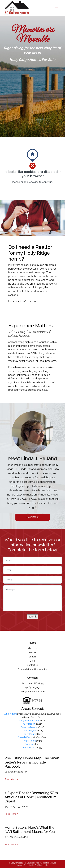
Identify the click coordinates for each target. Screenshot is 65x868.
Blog (32, 661)
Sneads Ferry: (25, 737)
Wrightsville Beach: (29, 721)
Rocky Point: (29, 741)
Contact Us (33, 665)
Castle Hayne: (29, 731)
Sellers (32, 657)
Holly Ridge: (29, 734)
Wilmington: (10, 714)
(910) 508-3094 (33, 687)
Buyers (32, 653)
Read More (11, 779)
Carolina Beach (29, 727)
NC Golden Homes (31, 863)
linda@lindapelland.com (32, 692)
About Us (33, 648)
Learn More (32, 517)
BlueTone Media (41, 865)
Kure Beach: (29, 724)
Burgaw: (29, 744)
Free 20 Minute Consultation (33, 669)
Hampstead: (29, 747)
